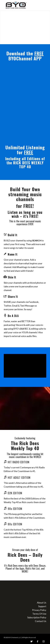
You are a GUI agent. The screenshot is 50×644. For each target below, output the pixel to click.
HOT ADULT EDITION (19, 478)
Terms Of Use (39, 614)
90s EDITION (15, 509)
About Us (42, 603)
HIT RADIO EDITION (19, 462)
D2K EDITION (15, 493)
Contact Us (41, 621)
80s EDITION (15, 524)
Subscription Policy (37, 617)
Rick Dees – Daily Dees (25, 557)
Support (42, 606)
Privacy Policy (39, 610)
